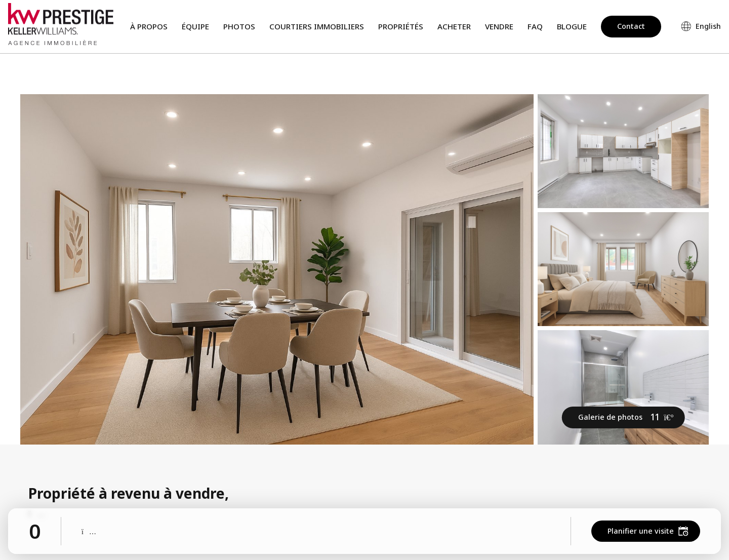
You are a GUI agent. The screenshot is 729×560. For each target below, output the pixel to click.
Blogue (572, 26)
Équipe (195, 26)
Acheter (454, 26)
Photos (239, 26)
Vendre (499, 26)
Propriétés (401, 26)
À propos (149, 26)
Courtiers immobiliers (317, 26)
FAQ (535, 26)
